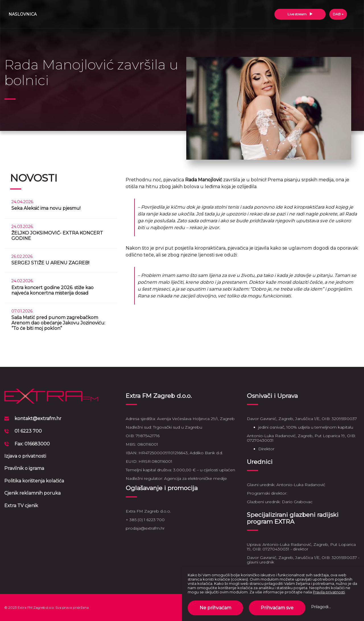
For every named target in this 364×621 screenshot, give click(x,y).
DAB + (338, 14)
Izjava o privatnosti (25, 456)
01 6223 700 (28, 431)
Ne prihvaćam (215, 608)
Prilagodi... (321, 607)
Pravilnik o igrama (24, 468)
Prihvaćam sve (277, 608)
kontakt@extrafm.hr (38, 419)
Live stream (300, 14)
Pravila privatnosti (329, 592)
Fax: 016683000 (32, 444)
